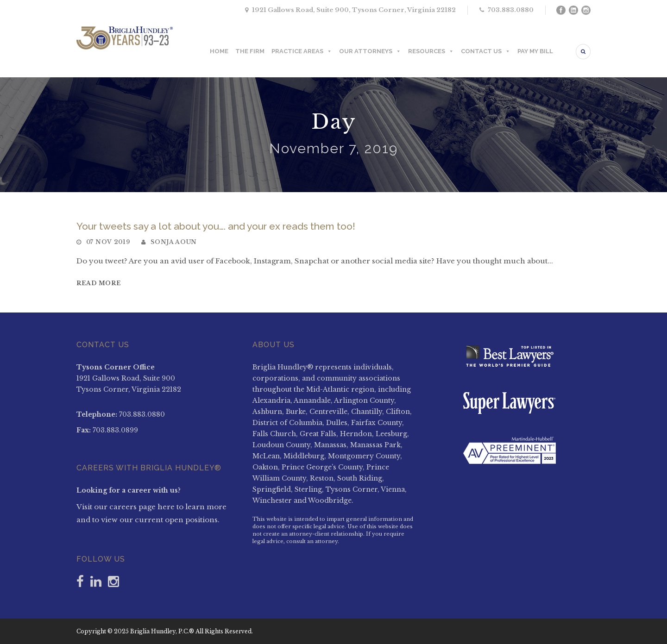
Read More (99, 283)
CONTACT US (486, 51)
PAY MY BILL (535, 51)
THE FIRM (250, 51)
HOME (219, 51)
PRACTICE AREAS (302, 51)
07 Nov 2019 (108, 242)
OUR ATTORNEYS (370, 51)
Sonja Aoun (174, 242)
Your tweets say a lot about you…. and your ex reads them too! (216, 226)
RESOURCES (431, 51)
